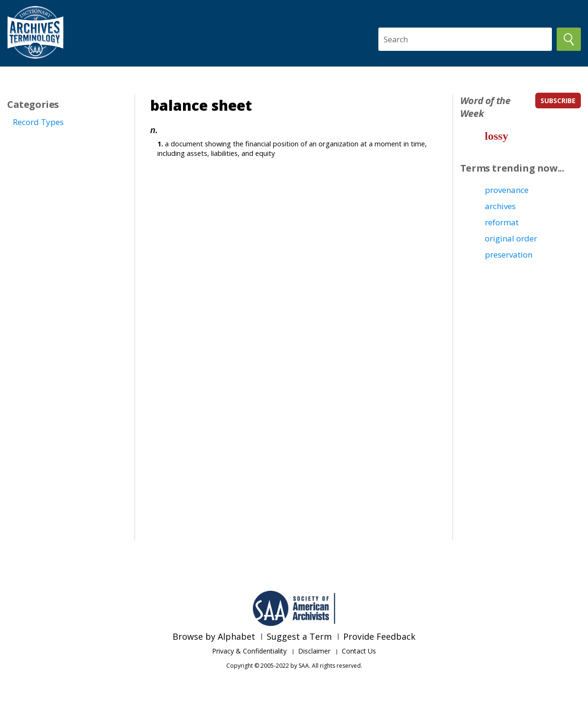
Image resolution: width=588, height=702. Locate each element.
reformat (502, 222)
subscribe (558, 101)
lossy (496, 136)
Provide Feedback (379, 636)
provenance (507, 190)
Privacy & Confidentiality (249, 651)
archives (500, 206)
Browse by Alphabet (214, 636)
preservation (509, 255)
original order (511, 238)
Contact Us (359, 651)
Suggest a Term (299, 636)
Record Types (38, 122)
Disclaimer (314, 651)
